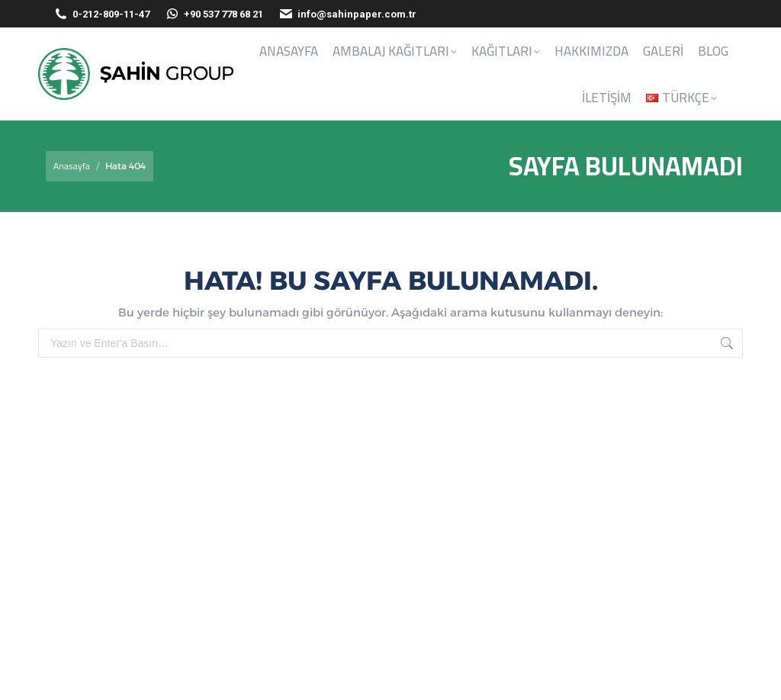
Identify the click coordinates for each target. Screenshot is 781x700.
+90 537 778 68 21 (214, 14)
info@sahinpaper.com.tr (347, 14)
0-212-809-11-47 (111, 14)
